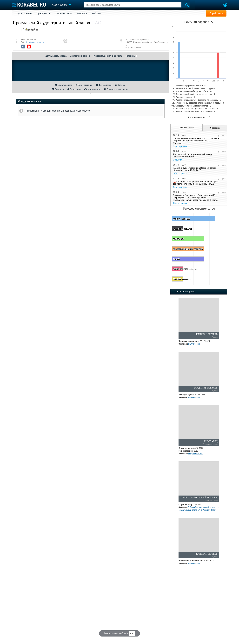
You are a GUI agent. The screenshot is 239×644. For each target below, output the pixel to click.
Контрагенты (92, 89)
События (177, 160)
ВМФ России (194, 344)
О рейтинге (216, 13)
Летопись (82, 13)
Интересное (215, 128)
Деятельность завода (56, 56)
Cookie (125, 633)
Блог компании (84, 85)
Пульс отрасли (64, 13)
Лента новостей (186, 128)
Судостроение (24, 13)
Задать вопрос (64, 85)
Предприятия (44, 13)
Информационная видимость (108, 56)
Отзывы (120, 85)
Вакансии (58, 89)
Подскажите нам (196, 454)
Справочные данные (80, 56)
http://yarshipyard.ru (35, 42)
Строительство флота (116, 89)
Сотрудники (74, 89)
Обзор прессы (180, 173)
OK (132, 633)
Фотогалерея (104, 85)
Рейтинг (97, 13)
